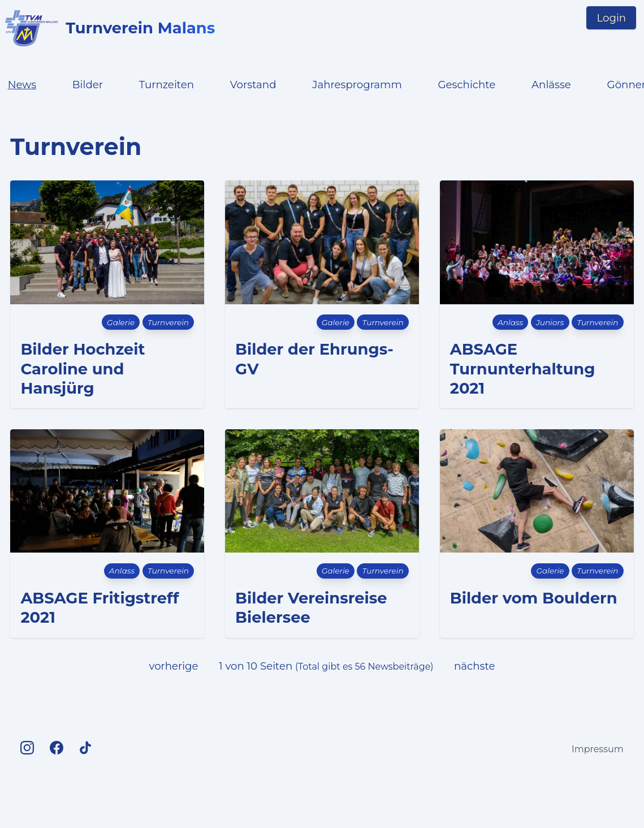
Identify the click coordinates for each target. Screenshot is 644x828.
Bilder (88, 85)
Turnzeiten (167, 85)
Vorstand (253, 85)
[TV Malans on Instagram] (27, 749)
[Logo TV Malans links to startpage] (32, 28)
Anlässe (551, 85)
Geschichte (466, 85)
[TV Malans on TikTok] (85, 749)
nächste (474, 666)
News (22, 85)
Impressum (598, 749)
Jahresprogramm (357, 85)
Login (611, 18)
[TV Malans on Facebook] (57, 749)
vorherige (174, 666)
